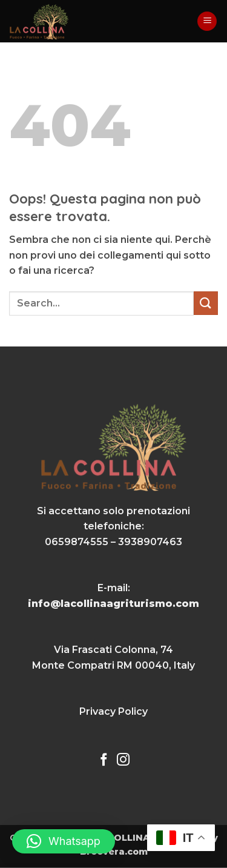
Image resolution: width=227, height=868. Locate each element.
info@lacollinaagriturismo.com (113, 604)
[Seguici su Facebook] (104, 760)
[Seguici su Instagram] (123, 760)
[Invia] (206, 303)
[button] (207, 22)
